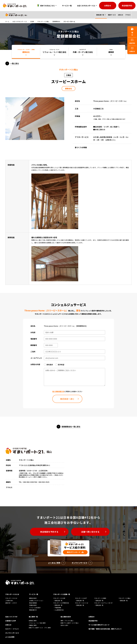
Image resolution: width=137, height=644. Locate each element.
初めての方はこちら (45, 6)
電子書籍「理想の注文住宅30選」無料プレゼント (105, 629)
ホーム (7, 21)
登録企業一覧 (100, 15)
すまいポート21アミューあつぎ (103, 603)
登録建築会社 (56, 21)
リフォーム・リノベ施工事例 (37, 623)
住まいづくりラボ (11, 617)
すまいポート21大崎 (59, 598)
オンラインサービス (12, 633)
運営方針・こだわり (11, 603)
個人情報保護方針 (58, 391)
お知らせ (120, 15)
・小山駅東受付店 (58, 610)
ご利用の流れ (9, 601)
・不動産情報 (57, 608)
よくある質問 (10, 637)
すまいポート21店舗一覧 (62, 594)
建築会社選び (33, 598)
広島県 (32, 21)
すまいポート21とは (12, 594)
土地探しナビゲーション (36, 601)
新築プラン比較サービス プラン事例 (40, 628)
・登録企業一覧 (58, 601)
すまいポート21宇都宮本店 (61, 603)
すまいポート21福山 (43, 21)
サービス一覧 (67, 6)
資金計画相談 (33, 603)
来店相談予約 (127, 6)
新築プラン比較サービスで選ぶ (70, 623)
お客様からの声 (11, 621)
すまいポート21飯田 (100, 598)
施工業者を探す (66, 617)
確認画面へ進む (67, 399)
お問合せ (108, 6)
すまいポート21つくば (82, 603)
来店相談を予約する (49, 532)
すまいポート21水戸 (81, 598)
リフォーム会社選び (35, 608)
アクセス (128, 15)
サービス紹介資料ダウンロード (99, 625)
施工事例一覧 (33, 617)
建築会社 (68, 88)
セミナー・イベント (12, 629)
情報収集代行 (33, 610)
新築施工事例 (33, 621)
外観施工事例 (33, 625)
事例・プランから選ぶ (67, 621)
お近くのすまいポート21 (86, 6)
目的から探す (64, 625)
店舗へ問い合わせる (90, 532)
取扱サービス (112, 15)
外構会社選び (33, 605)
